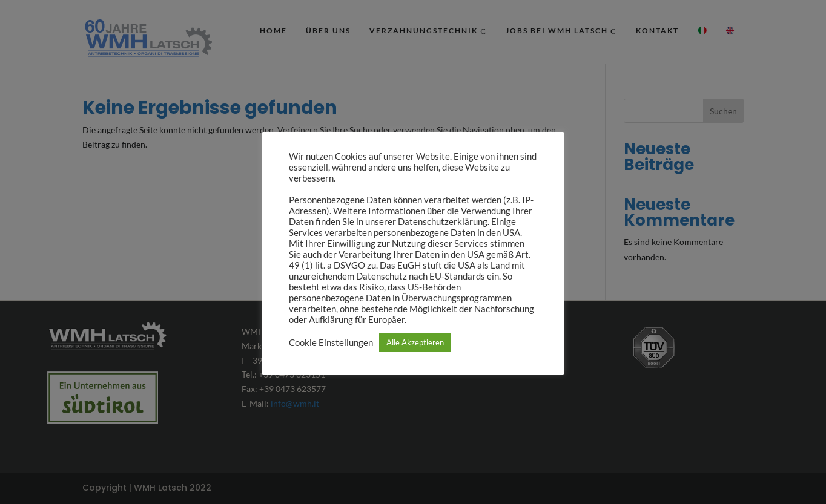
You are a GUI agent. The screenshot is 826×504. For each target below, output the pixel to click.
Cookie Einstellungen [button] (331, 343)
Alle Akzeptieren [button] (415, 342)
